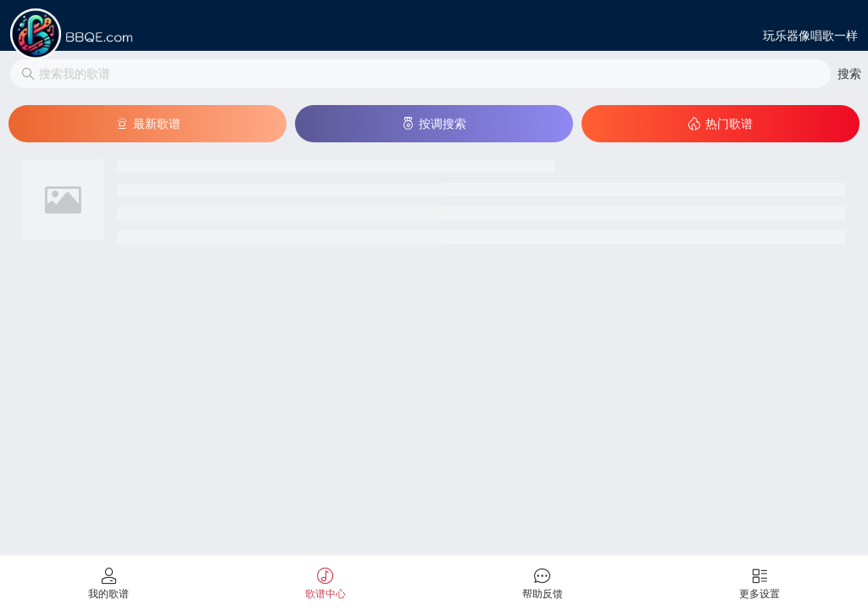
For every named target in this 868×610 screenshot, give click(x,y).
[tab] (108, 582)
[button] (849, 74)
